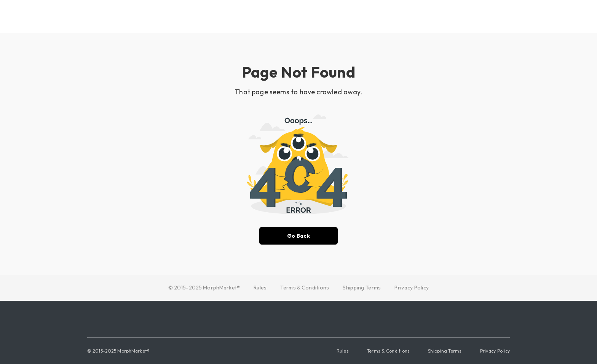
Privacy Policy (412, 288)
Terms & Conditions (305, 288)
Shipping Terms (362, 288)
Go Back (298, 236)
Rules (260, 288)
